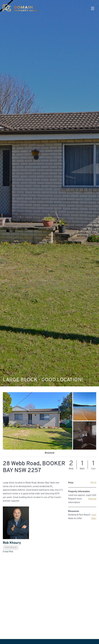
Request (92, 499)
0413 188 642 (11, 548)
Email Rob (8, 552)
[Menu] (93, 9)
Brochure (50, 453)
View (94, 515)
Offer (94, 519)
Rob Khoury (12, 543)
